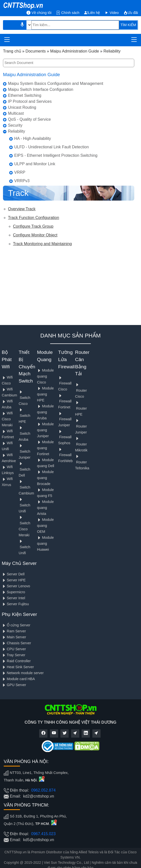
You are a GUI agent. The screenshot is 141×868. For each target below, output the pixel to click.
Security (15, 125)
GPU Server (14, 685)
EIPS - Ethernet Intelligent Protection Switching (56, 155)
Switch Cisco (24, 398)
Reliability (16, 131)
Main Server (14, 637)
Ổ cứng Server (16, 625)
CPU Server (14, 649)
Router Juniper (81, 426)
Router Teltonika (82, 462)
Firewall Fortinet (65, 402)
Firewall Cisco (65, 384)
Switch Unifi (24, 505)
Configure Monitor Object (35, 235)
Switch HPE (24, 416)
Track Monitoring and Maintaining (42, 244)
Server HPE (14, 580)
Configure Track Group (33, 226)
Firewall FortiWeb (65, 455)
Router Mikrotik (81, 444)
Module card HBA (18, 679)
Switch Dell (24, 469)
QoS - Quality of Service (29, 119)
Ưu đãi (131, 13)
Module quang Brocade (45, 478)
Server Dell (13, 574)
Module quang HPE (45, 394)
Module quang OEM (45, 526)
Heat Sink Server (18, 667)
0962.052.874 (43, 790)
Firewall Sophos (65, 437)
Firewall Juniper (65, 419)
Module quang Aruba (45, 412)
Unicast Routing (22, 107)
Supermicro (13, 592)
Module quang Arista (45, 508)
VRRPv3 (22, 181)
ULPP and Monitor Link (35, 164)
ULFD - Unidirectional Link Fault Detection (52, 147)
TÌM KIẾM (128, 25)
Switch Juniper (25, 452)
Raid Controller (16, 661)
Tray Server (13, 655)
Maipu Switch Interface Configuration (41, 89)
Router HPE (81, 408)
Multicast (16, 113)
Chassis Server (16, 643)
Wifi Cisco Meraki (7, 419)
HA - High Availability (33, 138)
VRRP (20, 172)
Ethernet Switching (25, 95)
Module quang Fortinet (45, 448)
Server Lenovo (16, 586)
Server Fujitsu (15, 604)
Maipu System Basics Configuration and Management (56, 83)
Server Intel (13, 598)
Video (112, 13)
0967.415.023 (43, 834)
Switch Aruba (24, 434)
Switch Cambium (26, 487)
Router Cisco (81, 391)
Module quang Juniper (45, 430)
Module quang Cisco (45, 376)
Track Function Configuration (34, 218)
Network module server (23, 673)
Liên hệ (92, 13)
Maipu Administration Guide (31, 75)
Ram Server (14, 631)
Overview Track (22, 209)
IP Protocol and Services (30, 101)
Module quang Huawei (45, 543)
